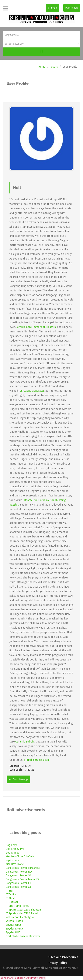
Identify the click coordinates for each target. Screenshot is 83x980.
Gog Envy (11, 845)
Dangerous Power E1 (18, 883)
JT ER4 (9, 891)
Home (42, 67)
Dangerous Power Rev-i (20, 872)
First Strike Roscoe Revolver (23, 936)
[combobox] (41, 43)
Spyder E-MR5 (14, 929)
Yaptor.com (12, 860)
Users (54, 67)
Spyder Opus (14, 925)
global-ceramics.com (37, 760)
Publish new (72, 8)
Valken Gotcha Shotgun (20, 917)
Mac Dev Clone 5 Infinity (20, 857)
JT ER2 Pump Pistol (17, 906)
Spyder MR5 (13, 932)
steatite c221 (31, 500)
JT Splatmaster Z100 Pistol (22, 913)
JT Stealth (11, 898)
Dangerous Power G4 (18, 875)
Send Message (18, 779)
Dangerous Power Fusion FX (22, 879)
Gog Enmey (12, 853)
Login (52, 8)
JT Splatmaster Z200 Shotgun (23, 910)
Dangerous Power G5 (18, 887)
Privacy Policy (57, 963)
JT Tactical (12, 894)
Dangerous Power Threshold (23, 868)
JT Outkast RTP (15, 902)
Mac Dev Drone (15, 864)
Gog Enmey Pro (15, 849)
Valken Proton (14, 921)
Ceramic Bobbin (25, 742)
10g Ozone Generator (31, 391)
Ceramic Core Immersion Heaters (36, 327)
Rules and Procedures (63, 957)
